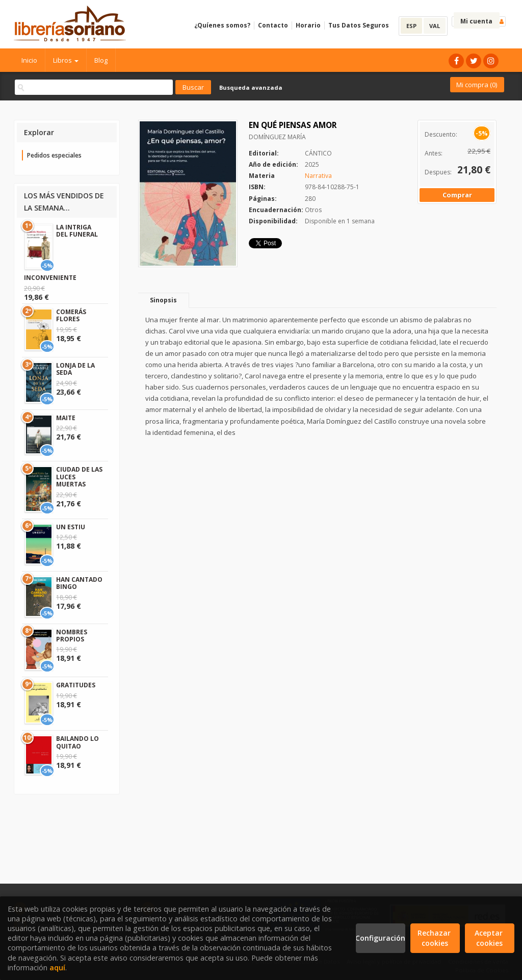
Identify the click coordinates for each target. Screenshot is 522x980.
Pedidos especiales (54, 155)
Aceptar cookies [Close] (490, 938)
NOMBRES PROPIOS (72, 636)
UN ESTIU (71, 527)
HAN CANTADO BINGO (79, 583)
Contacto (273, 25)
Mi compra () (477, 85)
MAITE (66, 418)
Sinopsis (163, 300)
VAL (435, 26)
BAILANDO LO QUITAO (77, 742)
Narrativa (318, 176)
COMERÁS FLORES (71, 315)
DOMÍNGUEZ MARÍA (277, 137)
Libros (66, 60)
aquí (57, 968)
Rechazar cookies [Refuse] (435, 938)
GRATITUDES (76, 685)
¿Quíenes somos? (222, 25)
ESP (411, 26)
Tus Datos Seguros (359, 25)
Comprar (457, 195)
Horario (308, 25)
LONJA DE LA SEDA (75, 369)
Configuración (381, 938)
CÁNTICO (318, 153)
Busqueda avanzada (251, 87)
